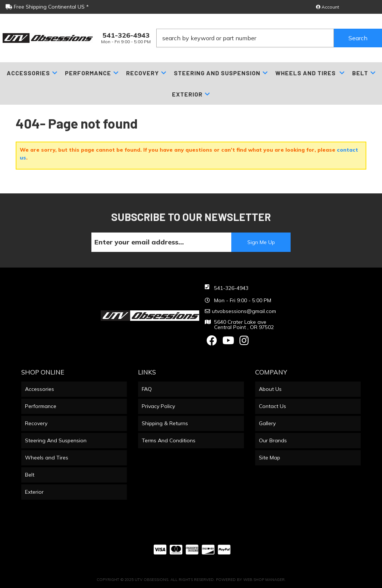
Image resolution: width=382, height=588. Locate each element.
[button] (269, 38)
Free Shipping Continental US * (47, 7)
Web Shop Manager (264, 580)
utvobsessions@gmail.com (244, 311)
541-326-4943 (231, 288)
